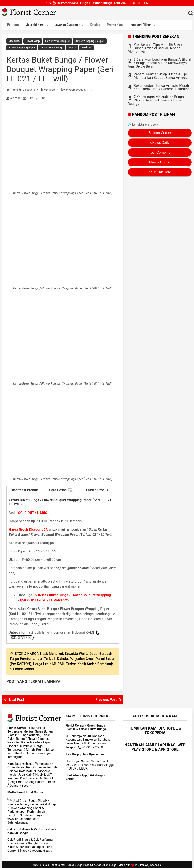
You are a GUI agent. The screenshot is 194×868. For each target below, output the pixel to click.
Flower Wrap (33, 41)
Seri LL (72, 47)
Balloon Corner (160, 133)
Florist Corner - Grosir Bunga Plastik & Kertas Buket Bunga (83, 864)
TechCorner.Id (160, 152)
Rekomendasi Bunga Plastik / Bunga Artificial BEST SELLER (97, 3)
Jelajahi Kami (38, 25)
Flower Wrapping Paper (22, 47)
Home (12, 24)
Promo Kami (115, 25)
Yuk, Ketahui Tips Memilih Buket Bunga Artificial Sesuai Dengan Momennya (155, 48)
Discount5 (14, 41)
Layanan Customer (70, 25)
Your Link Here (160, 172)
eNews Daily (160, 143)
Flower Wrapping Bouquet (90, 41)
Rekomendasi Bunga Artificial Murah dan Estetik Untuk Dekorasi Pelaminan (163, 87)
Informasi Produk (25, 489)
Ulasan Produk (97, 489)
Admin (15, 97)
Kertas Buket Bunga (52, 47)
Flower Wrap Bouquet (57, 41)
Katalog (95, 25)
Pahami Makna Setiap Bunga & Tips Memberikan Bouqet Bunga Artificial (161, 76)
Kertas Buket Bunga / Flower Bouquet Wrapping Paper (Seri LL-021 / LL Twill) (60, 68)
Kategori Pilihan (144, 25)
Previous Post (106, 698)
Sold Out (87, 47)
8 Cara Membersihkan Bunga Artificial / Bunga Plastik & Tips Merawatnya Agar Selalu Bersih (159, 63)
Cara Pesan (61, 489)
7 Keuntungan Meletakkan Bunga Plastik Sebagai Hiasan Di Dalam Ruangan (156, 100)
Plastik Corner (160, 162)
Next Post (16, 698)
